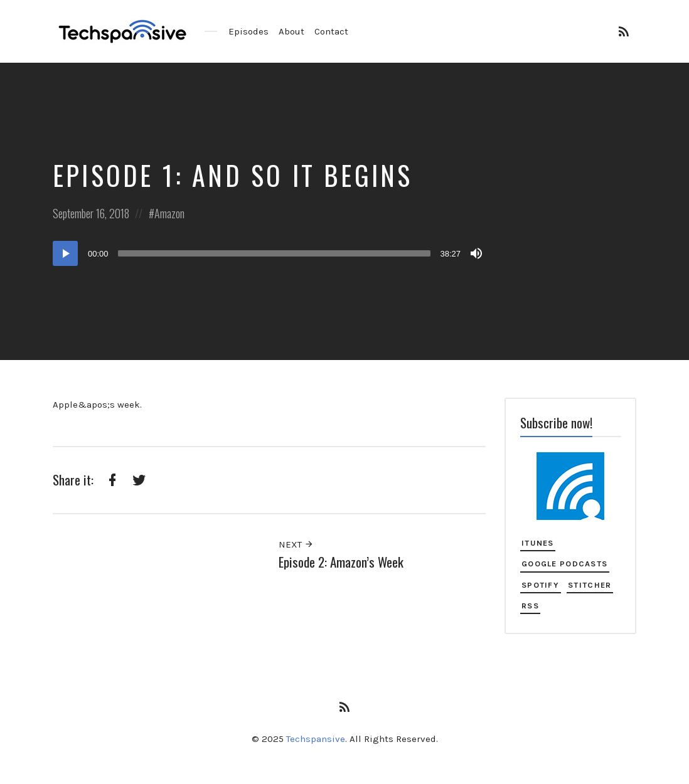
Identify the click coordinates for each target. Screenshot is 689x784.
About (291, 31)
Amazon (169, 213)
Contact (331, 31)
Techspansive (316, 739)
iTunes (538, 543)
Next (296, 544)
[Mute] (476, 253)
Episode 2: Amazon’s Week (341, 562)
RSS (530, 606)
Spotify (540, 585)
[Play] (65, 253)
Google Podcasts (564, 564)
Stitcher (590, 585)
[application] (269, 253)
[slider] (275, 253)
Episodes (248, 31)
